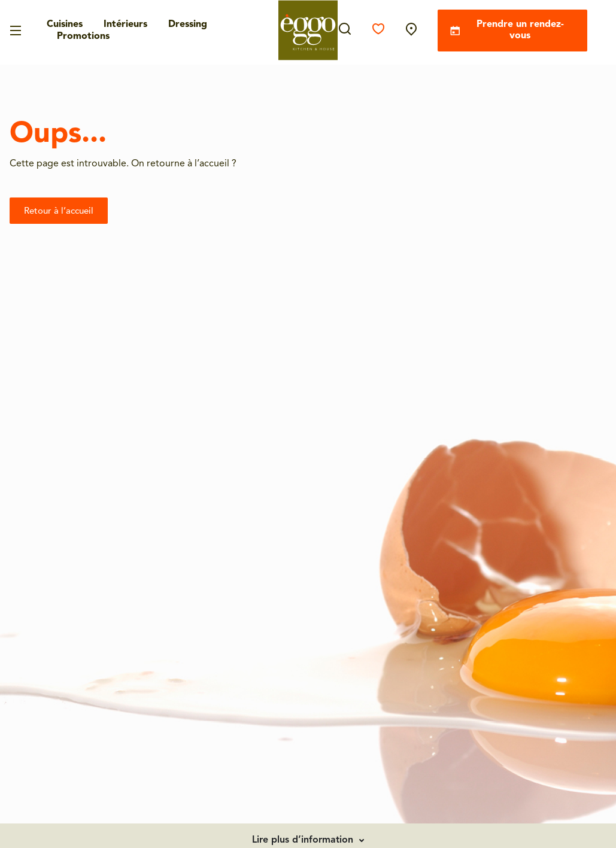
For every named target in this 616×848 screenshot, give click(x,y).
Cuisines (65, 25)
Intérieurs (125, 25)
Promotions (83, 37)
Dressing (188, 25)
